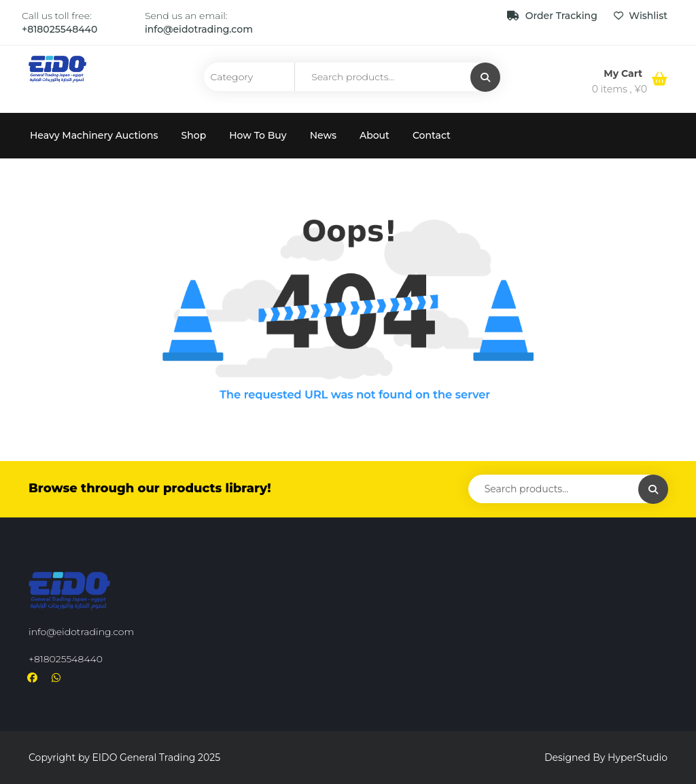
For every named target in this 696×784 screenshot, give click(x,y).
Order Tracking (554, 16)
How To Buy (258, 135)
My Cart (624, 73)
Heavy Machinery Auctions (94, 135)
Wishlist (641, 16)
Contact (432, 135)
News (323, 135)
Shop (194, 135)
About (375, 135)
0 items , (620, 89)
